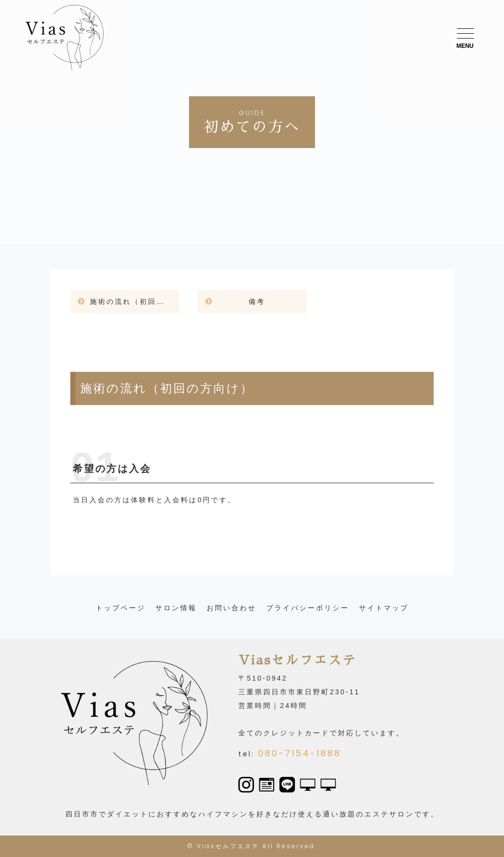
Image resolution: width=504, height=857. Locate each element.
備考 (257, 301)
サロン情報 (176, 608)
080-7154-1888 (299, 753)
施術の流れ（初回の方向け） (135, 301)
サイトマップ (384, 608)
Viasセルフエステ (228, 846)
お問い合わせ (231, 608)
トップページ (121, 608)
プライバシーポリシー (308, 608)
